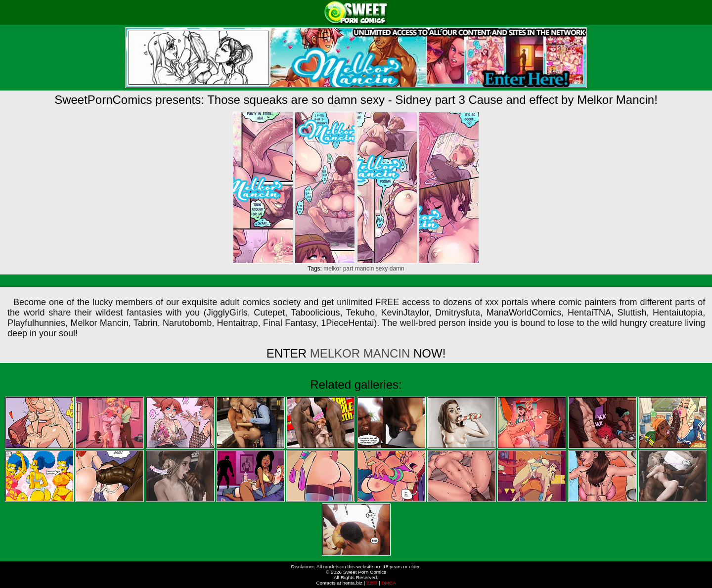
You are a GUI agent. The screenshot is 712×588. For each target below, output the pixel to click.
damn (397, 269)
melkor (332, 269)
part (348, 269)
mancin (365, 269)
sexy (382, 269)
